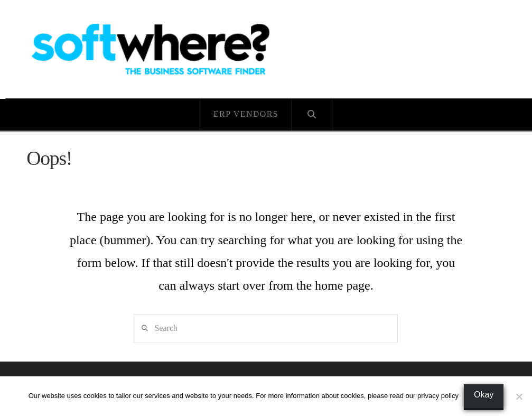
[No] (519, 396)
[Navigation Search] (312, 115)
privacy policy (438, 396)
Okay (484, 395)
